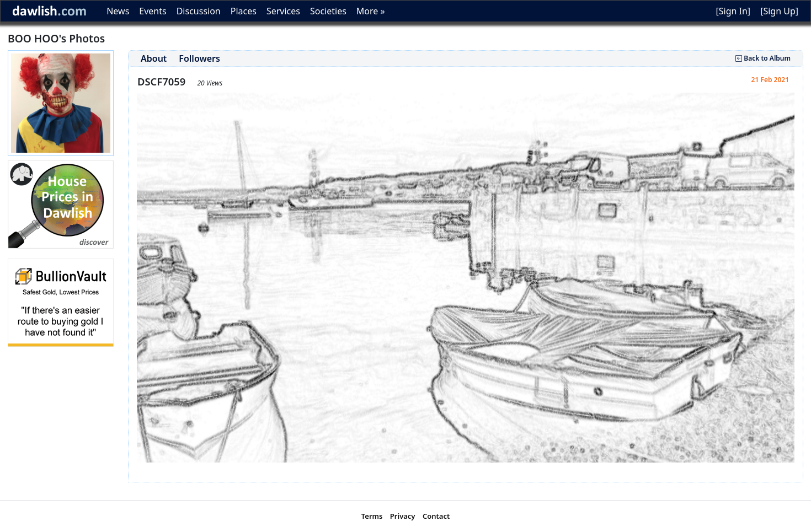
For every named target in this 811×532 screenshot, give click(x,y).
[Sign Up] (779, 11)
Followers (199, 58)
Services (283, 11)
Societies (328, 11)
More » (371, 11)
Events (153, 11)
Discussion (199, 11)
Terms (372, 516)
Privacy (403, 516)
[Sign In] (733, 11)
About (154, 58)
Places (244, 11)
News (118, 11)
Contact (436, 516)
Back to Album (763, 58)
